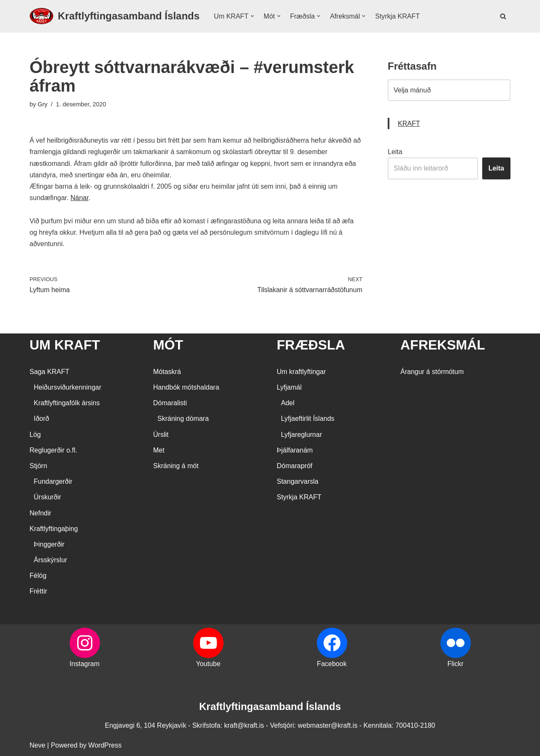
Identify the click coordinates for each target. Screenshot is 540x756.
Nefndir (40, 513)
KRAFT (409, 123)
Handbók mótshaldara (186, 387)
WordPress (105, 745)
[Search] (503, 16)
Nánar (80, 198)
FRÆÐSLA (311, 345)
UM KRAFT (65, 345)
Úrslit (161, 435)
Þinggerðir (49, 544)
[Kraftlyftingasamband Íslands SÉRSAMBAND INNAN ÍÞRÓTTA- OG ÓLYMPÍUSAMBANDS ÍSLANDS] (115, 16)
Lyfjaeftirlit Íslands (308, 419)
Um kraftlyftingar (301, 372)
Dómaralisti (170, 403)
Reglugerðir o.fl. (53, 450)
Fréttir (38, 591)
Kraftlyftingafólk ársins (67, 403)
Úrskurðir (47, 497)
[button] (252, 16)
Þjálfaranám (295, 450)
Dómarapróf (294, 466)
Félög (38, 576)
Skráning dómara (183, 419)
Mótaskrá (167, 372)
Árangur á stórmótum (432, 372)
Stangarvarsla (298, 481)
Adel (288, 403)
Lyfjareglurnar (301, 435)
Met (159, 450)
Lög (35, 435)
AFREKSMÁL (443, 345)
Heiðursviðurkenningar (67, 387)
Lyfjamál (289, 387)
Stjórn (38, 466)
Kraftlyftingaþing (54, 529)
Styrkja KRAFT (397, 16)
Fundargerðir (53, 481)
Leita (395, 152)
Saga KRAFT (49, 372)
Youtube (208, 664)
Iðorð (41, 419)
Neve (37, 745)
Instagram (85, 664)
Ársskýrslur (50, 560)
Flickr (455, 664)
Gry (42, 104)
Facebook (332, 664)
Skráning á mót (176, 466)
